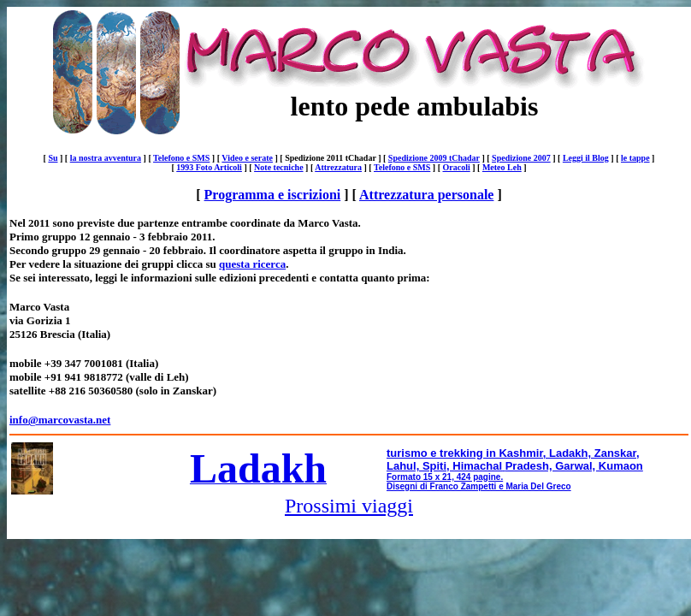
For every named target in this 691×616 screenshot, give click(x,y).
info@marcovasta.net (60, 420)
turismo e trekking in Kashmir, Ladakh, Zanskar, (513, 453)
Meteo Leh (502, 167)
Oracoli (457, 167)
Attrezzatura (338, 167)
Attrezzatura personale (426, 195)
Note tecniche (278, 167)
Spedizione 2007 (521, 158)
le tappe (635, 158)
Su (53, 158)
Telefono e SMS (181, 158)
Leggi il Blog (586, 158)
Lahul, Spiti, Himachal (444, 466)
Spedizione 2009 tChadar (434, 158)
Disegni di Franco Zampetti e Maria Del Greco (479, 486)
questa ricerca (252, 264)
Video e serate (247, 158)
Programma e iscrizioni (273, 195)
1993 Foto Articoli (209, 167)
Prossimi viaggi (349, 506)
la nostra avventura (106, 158)
